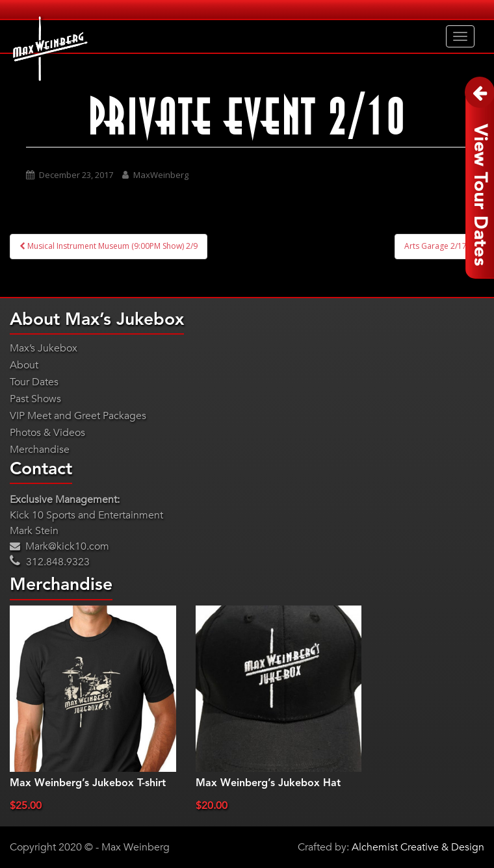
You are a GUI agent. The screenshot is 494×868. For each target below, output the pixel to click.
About (24, 365)
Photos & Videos (47, 433)
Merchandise (40, 450)
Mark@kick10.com (59, 546)
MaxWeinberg (161, 175)
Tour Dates (34, 382)
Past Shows (35, 399)
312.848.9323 (50, 562)
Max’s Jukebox (44, 348)
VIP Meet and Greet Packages (78, 416)
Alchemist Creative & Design (418, 847)
